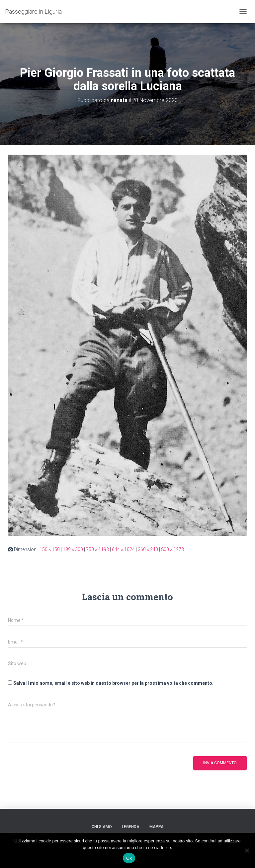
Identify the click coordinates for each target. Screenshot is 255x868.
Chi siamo (102, 827)
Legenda (131, 827)
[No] (247, 850)
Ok (129, 858)
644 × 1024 (123, 549)
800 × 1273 (172, 549)
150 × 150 (50, 549)
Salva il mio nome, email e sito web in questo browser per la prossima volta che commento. (113, 683)
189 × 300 (73, 549)
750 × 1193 (97, 549)
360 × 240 (148, 549)
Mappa (157, 827)
